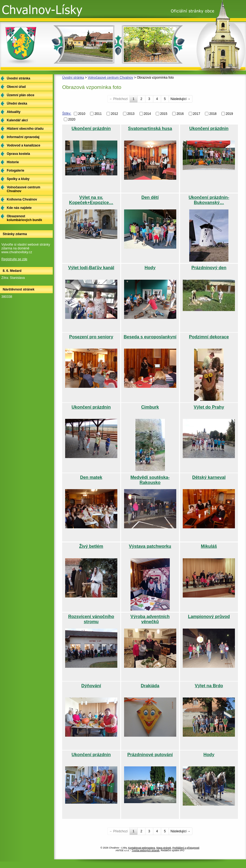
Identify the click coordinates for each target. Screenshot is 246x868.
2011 (98, 114)
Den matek (91, 477)
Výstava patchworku (150, 546)
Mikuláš (209, 546)
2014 (147, 114)
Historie (13, 162)
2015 (164, 114)
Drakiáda (150, 686)
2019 (229, 114)
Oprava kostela (18, 154)
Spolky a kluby (18, 179)
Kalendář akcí (17, 120)
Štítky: (67, 113)
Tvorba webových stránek (146, 850)
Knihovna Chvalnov (22, 199)
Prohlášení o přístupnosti (186, 848)
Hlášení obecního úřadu (25, 129)
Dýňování (91, 686)
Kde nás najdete (19, 208)
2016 (180, 114)
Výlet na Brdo (209, 686)
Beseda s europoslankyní (150, 337)
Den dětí (150, 197)
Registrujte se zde (14, 259)
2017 (197, 114)
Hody (150, 268)
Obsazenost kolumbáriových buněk (24, 218)
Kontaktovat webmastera (142, 848)
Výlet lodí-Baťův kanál (91, 268)
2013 (131, 114)
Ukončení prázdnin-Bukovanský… (209, 200)
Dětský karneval (209, 477)
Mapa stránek (164, 848)
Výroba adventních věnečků (150, 619)
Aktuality (14, 112)
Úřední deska (17, 104)
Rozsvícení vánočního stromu (91, 619)
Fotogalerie (16, 171)
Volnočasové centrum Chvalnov (110, 78)
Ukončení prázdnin (91, 128)
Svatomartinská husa (150, 128)
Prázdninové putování (150, 755)
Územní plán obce (21, 95)
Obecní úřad (16, 87)
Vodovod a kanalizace (24, 145)
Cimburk (150, 407)
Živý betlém (91, 546)
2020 (72, 119)
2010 (82, 114)
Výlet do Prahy (209, 407)
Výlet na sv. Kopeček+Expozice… (91, 200)
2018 (213, 114)
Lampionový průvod (209, 616)
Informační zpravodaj (23, 137)
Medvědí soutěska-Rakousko (150, 480)
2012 (114, 114)
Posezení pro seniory (91, 337)
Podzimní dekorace (209, 337)
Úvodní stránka (73, 78)
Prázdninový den (209, 268)
